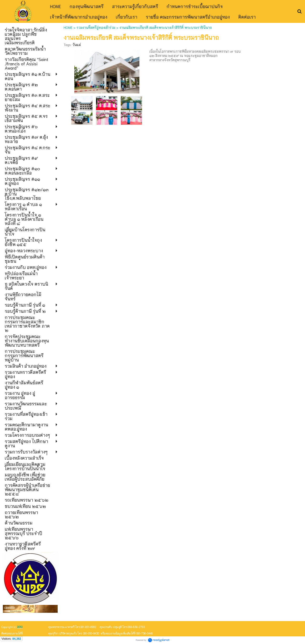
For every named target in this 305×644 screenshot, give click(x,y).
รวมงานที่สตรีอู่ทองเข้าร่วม (96, 27)
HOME (68, 27)
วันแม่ (77, 45)
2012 (20, 627)
